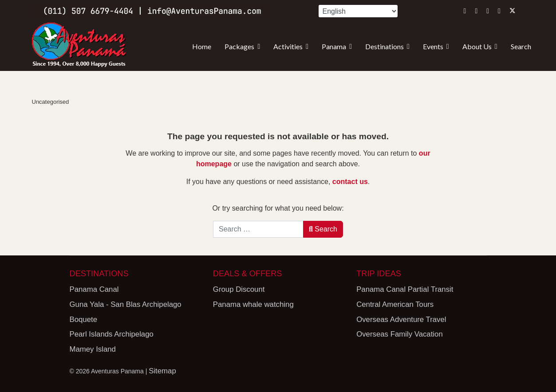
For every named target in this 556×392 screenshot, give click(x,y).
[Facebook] (476, 11)
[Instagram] (465, 11)
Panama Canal (94, 289)
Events (433, 46)
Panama (334, 46)
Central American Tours (395, 304)
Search (521, 46)
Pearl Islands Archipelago (112, 334)
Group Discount (239, 289)
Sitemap (162, 371)
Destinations (384, 46)
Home (202, 46)
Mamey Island (93, 349)
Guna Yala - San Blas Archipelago (126, 304)
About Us (477, 46)
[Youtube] (488, 11)
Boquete (84, 319)
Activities (288, 46)
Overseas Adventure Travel (401, 319)
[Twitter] (513, 11)
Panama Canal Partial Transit (405, 289)
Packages (239, 46)
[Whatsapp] (499, 11)
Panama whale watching (253, 304)
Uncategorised (51, 102)
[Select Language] (358, 11)
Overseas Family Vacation (400, 334)
